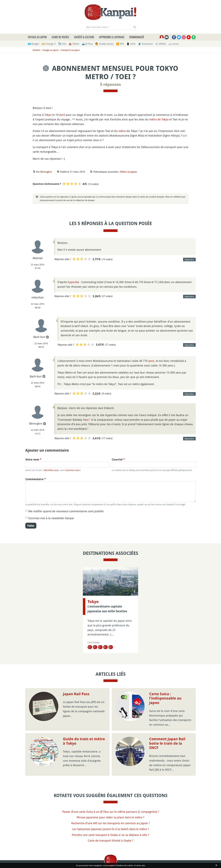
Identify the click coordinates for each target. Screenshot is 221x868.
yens (151, 361)
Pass (86, 420)
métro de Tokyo (159, 119)
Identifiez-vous (51, 470)
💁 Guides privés (105, 44)
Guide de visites (60, 37)
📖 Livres (174, 44)
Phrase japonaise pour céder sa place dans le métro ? (110, 817)
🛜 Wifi (120, 44)
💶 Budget (33, 44)
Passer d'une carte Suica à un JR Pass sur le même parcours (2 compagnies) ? (111, 812)
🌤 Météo (161, 44)
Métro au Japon (129, 172)
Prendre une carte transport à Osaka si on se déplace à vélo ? (110, 835)
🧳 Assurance (145, 44)
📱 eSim (131, 44)
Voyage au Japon (37, 37)
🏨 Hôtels (74, 44)
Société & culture (84, 37)
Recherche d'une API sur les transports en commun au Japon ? (110, 823)
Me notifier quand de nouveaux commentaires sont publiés (66, 511)
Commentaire (36, 479)
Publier (31, 526)
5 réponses (110, 84)
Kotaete (36, 50)
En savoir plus (139, 865)
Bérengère (46, 172)
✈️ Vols (62, 44)
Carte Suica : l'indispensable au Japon (165, 698)
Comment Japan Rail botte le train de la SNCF (167, 743)
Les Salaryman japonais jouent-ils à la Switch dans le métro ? (110, 829)
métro (122, 131)
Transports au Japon (70, 50)
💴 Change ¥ (49, 44)
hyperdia (73, 282)
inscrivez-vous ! (73, 470)
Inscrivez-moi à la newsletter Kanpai (51, 518)
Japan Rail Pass (76, 694)
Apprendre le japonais (112, 37)
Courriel (118, 459)
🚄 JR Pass (87, 44)
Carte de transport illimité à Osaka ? (110, 841)
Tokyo (48, 115)
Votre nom (33, 459)
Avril (62, 115)
